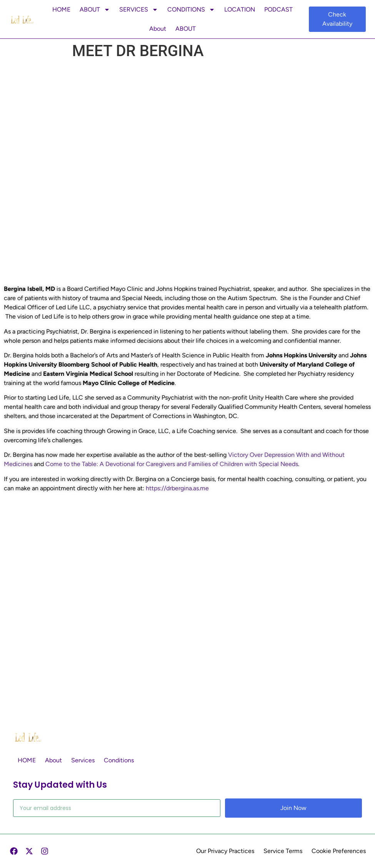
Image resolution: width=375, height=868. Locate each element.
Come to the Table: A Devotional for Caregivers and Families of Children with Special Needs (172, 464)
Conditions (119, 760)
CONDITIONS (191, 10)
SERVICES (139, 10)
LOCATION (240, 9)
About (158, 29)
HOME (61, 9)
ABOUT (95, 10)
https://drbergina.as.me (177, 488)
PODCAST (278, 9)
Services (83, 760)
